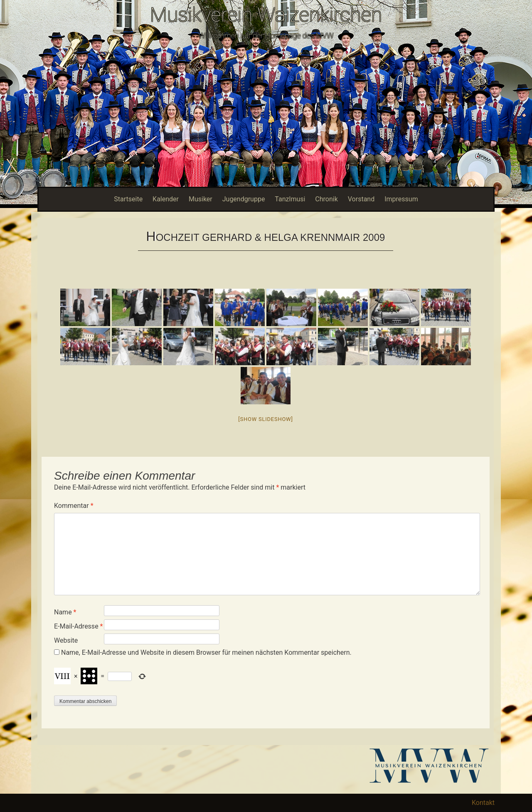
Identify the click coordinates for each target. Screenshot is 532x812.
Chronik (326, 199)
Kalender (166, 199)
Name (65, 612)
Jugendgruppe (244, 199)
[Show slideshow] (265, 419)
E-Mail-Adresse (78, 626)
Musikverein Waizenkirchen (266, 15)
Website (66, 640)
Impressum (401, 199)
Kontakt (483, 803)
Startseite (128, 199)
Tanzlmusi (290, 199)
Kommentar (74, 506)
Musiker (201, 199)
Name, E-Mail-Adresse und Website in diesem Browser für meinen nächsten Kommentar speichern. (206, 652)
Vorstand (361, 199)
